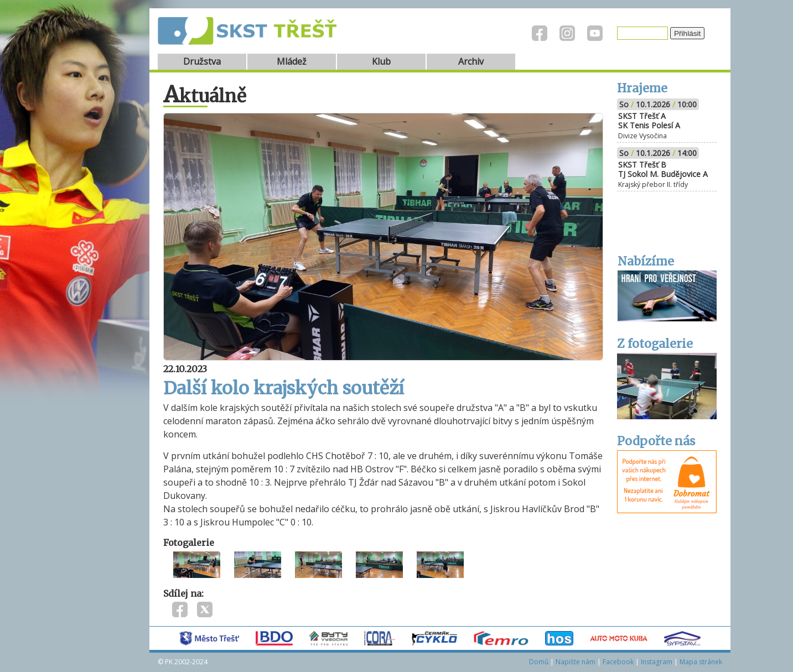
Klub (381, 61)
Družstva (202, 61)
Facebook (618, 662)
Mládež (292, 61)
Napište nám (576, 662)
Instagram (657, 662)
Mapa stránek (701, 662)
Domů (539, 662)
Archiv (471, 61)
